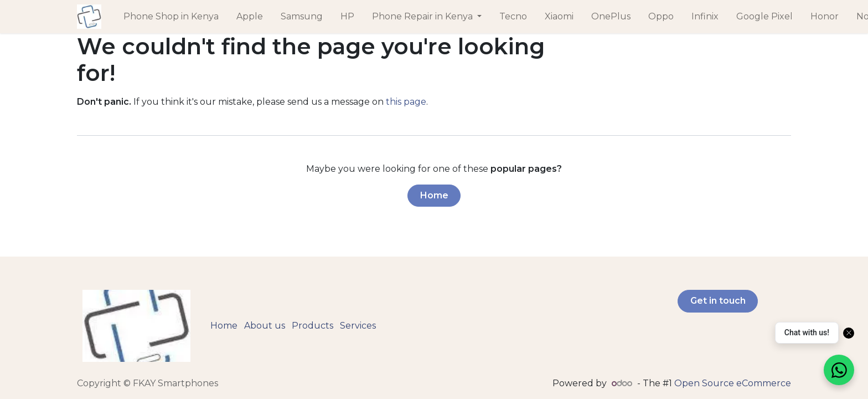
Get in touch (718, 301)
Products (312, 326)
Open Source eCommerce (733, 383)
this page (406, 102)
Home (434, 195)
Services (358, 326)
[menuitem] (171, 17)
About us (265, 326)
